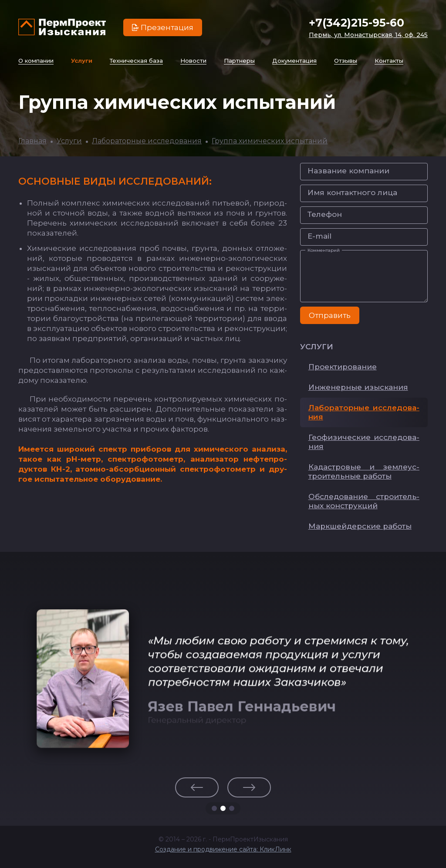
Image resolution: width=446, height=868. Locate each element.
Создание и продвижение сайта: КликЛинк (223, 849)
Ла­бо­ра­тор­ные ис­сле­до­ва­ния (364, 412)
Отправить (330, 315)
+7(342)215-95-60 (356, 23)
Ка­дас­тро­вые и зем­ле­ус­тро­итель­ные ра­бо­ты (364, 471)
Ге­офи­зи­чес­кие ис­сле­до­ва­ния (364, 442)
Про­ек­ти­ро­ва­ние (343, 367)
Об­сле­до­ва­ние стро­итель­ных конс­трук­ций (364, 501)
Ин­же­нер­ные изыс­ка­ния (358, 387)
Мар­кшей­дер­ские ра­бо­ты (360, 526)
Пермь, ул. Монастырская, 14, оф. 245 (368, 35)
